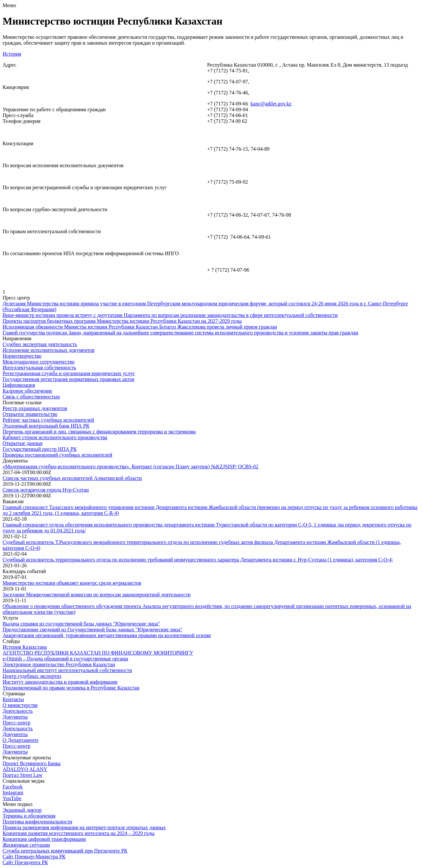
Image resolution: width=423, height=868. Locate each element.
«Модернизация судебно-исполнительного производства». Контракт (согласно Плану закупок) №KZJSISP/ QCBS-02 (131, 467)
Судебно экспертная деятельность (40, 344)
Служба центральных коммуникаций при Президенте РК (65, 851)
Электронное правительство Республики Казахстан (59, 664)
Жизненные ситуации (26, 845)
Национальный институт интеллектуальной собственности (67, 670)
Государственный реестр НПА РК (40, 449)
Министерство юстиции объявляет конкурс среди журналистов (72, 583)
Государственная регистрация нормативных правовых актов (69, 379)
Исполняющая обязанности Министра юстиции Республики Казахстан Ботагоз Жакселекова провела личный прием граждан (140, 327)
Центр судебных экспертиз (32, 676)
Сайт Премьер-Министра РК (34, 857)
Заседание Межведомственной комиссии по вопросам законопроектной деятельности (97, 595)
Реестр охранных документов (35, 408)
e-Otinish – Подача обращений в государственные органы (65, 659)
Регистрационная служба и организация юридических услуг (69, 373)
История (12, 54)
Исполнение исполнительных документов (48, 350)
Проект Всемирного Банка (32, 763)
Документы (15, 717)
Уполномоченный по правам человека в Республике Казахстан (71, 688)
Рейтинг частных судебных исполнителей (48, 420)
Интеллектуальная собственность (39, 368)
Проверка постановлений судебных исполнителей (57, 455)
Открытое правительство (30, 414)
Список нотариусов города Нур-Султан (46, 490)
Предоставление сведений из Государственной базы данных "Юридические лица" (93, 629)
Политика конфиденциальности (37, 822)
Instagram (13, 792)
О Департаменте (21, 740)
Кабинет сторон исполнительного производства (55, 437)
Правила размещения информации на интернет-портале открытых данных (84, 827)
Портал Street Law (23, 775)
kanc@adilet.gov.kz (271, 104)
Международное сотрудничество (39, 362)
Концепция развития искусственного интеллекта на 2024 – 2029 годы (79, 833)
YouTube (12, 798)
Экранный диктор (22, 810)
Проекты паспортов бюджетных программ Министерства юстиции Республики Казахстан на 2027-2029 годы (122, 321)
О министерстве (20, 705)
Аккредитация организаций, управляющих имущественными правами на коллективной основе (107, 635)
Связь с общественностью (31, 397)
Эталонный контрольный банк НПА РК (46, 426)
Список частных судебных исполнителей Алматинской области (72, 478)
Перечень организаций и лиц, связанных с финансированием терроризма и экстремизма (99, 432)
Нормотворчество (22, 356)
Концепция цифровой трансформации (44, 839)
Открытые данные (23, 443)
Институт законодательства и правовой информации (60, 682)
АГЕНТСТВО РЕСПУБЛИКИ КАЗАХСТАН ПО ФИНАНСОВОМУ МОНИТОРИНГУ (98, 653)
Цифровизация (19, 385)
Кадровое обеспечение (27, 391)
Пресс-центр (16, 723)
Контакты (13, 699)
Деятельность (18, 711)
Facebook (13, 787)
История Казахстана (25, 647)
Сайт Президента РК (25, 862)
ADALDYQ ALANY (25, 769)
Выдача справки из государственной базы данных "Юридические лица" (81, 624)
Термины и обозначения (29, 816)
